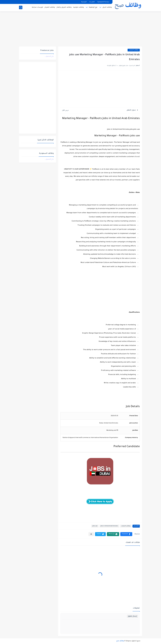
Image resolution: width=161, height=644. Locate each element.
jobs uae (95, 526)
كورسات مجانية (37, 7)
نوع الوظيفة (93, 7)
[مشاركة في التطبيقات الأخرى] (91, 534)
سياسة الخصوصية (103, 2)
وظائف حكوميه (79, 7)
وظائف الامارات (134, 50)
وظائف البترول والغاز (64, 7)
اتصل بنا (92, 2)
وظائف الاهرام (50, 7)
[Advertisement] (80, 29)
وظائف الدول (107, 7)
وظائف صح (120, 641)
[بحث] (21, 7)
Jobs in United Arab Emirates (109, 526)
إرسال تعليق (132, 616)
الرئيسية (84, 2)
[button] (126, 534)
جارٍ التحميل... (49, 56)
